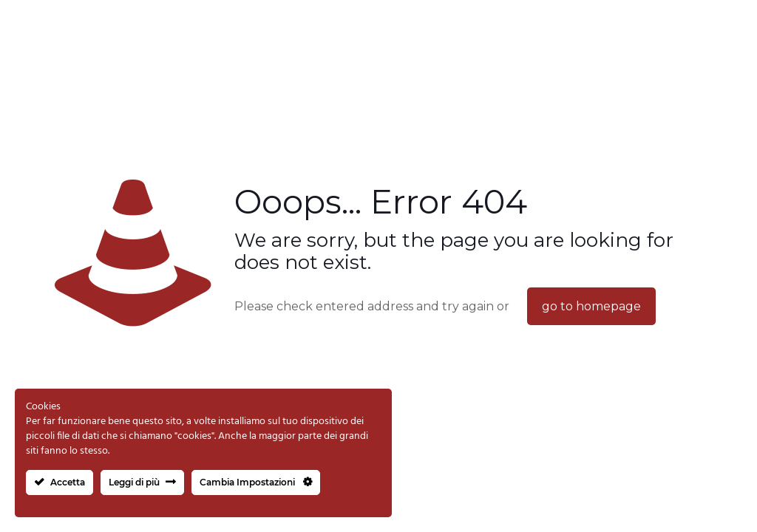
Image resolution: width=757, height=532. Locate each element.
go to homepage (591, 306)
